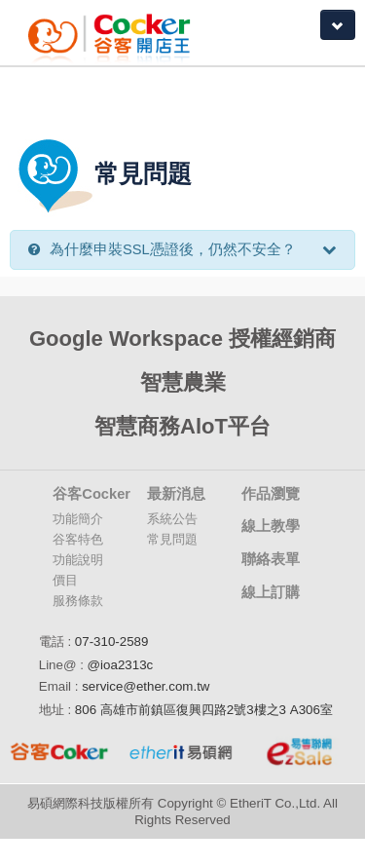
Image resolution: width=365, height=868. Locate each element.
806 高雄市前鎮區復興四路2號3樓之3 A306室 (204, 710)
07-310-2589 (112, 642)
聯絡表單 (271, 559)
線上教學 (271, 526)
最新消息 (176, 494)
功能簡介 (78, 519)
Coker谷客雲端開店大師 (120, 33)
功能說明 (78, 560)
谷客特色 (78, 539)
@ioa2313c (121, 665)
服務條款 (78, 601)
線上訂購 (271, 592)
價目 (65, 580)
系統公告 (172, 519)
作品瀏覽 (271, 494)
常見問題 (172, 539)
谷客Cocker (91, 494)
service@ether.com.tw (146, 686)
